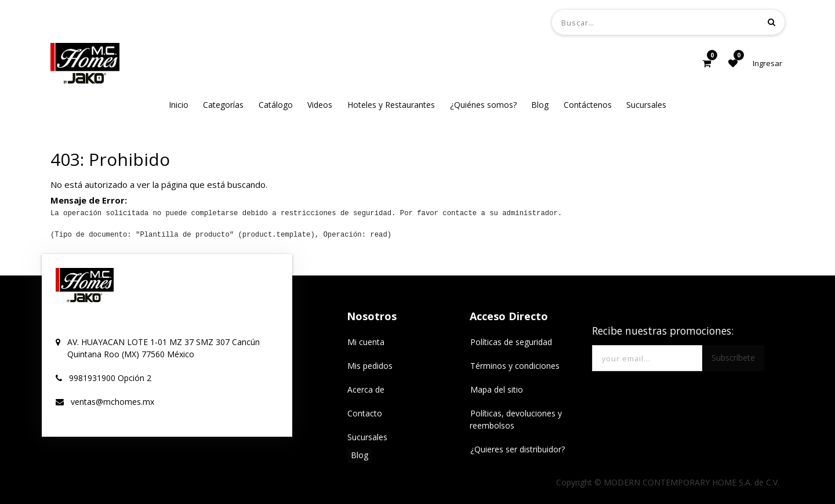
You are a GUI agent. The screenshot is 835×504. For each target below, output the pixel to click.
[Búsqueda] (772, 22)
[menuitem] (179, 105)
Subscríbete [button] (733, 358)
